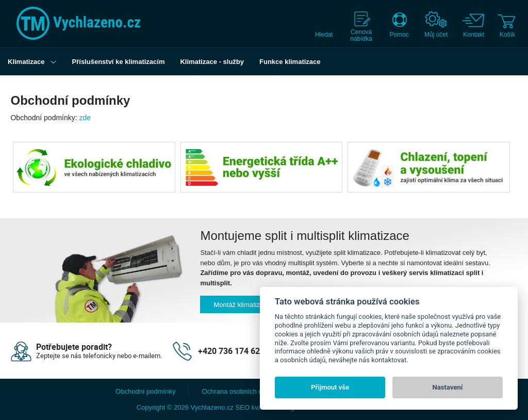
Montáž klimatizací (241, 305)
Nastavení (448, 387)
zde (85, 118)
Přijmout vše (330, 387)
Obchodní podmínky (145, 391)
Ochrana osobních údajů (238, 391)
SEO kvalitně (255, 407)
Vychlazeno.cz (212, 407)
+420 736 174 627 (231, 351)
